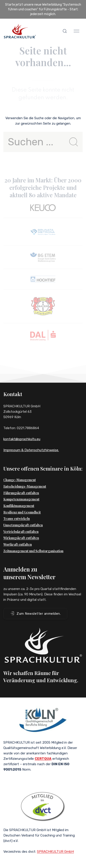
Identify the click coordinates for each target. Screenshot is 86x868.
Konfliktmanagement (19, 506)
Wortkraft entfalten (18, 544)
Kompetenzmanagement (21, 499)
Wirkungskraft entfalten (21, 538)
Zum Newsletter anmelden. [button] (35, 613)
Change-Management (20, 480)
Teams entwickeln (17, 519)
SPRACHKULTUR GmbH (55, 852)
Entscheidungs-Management (25, 486)
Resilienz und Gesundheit (22, 512)
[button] (65, 31)
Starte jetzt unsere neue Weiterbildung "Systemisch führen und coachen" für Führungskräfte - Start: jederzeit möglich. (43, 9)
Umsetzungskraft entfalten (23, 525)
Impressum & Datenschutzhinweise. (31, 450)
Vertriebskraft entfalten (21, 532)
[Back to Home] (20, 31)
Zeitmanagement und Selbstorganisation (33, 551)
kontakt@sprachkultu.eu (22, 439)
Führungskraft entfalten (21, 493)
